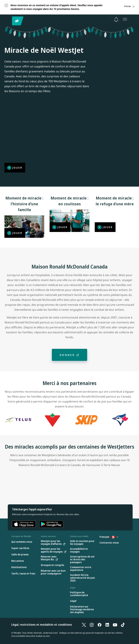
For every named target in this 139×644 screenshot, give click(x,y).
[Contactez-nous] (109, 543)
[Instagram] (92, 625)
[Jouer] (69, 136)
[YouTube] (115, 625)
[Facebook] (99, 625)
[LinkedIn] (107, 625)
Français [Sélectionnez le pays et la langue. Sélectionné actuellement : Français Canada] (109, 537)
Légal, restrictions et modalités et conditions (42, 625)
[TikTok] (123, 625)
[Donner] (69, 355)
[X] (84, 625)
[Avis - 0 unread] (116, 19)
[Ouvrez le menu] (125, 19)
